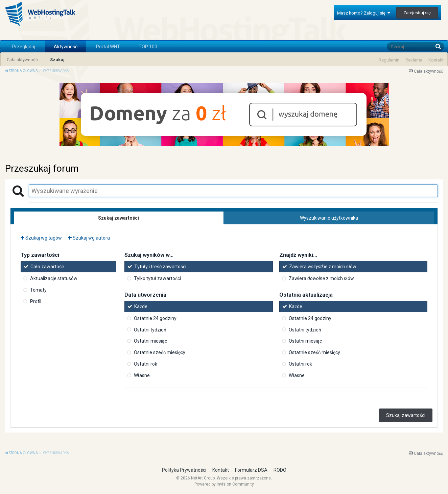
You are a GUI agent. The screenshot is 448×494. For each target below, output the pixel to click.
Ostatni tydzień (150, 329)
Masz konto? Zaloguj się (364, 13)
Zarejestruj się (417, 13)
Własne (142, 375)
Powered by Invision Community (224, 484)
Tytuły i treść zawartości (160, 267)
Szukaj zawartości (406, 415)
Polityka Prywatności (184, 470)
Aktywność (66, 47)
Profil (36, 301)
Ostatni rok (146, 364)
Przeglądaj (24, 47)
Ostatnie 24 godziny (155, 318)
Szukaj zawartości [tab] (119, 218)
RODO (280, 470)
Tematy (38, 290)
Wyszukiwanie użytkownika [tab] (329, 218)
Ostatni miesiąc (150, 341)
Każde (141, 306)
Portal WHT (108, 47)
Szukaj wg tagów (41, 238)
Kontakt (436, 60)
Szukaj (57, 60)
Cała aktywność (22, 60)
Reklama (414, 60)
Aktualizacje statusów (54, 278)
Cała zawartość (47, 267)
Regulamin (389, 60)
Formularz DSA (251, 470)
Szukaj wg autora (89, 238)
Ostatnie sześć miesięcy (160, 352)
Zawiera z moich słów (323, 267)
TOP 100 (148, 47)
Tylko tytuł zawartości (157, 278)
